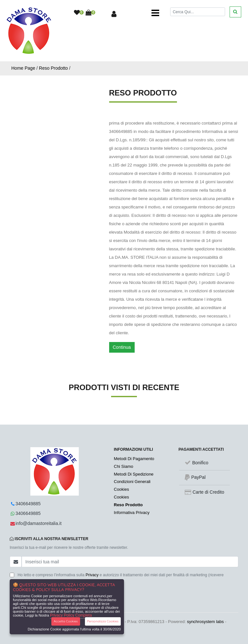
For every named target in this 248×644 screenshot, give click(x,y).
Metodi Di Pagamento (134, 459)
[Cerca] (198, 12)
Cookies (122, 489)
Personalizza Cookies (103, 621)
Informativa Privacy (132, 513)
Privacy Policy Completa (71, 615)
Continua (122, 347)
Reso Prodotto (54, 68)
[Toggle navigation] (155, 13)
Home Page (23, 68)
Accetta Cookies (66, 621)
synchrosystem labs (205, 622)
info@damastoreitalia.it (39, 523)
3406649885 (28, 504)
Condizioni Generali (132, 482)
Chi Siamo (124, 466)
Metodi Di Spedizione (134, 474)
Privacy (92, 575)
